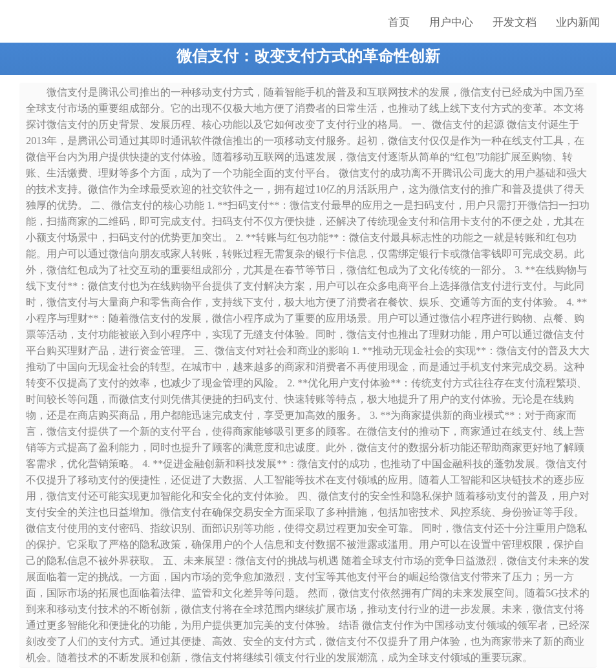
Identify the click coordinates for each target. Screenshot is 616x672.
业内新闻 (578, 22)
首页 (399, 22)
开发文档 (515, 22)
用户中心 (451, 22)
